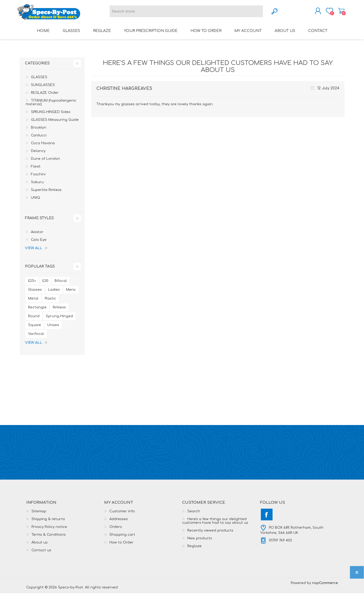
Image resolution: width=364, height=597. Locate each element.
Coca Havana (43, 147)
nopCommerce (325, 587)
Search (194, 515)
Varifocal (36, 337)
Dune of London (45, 162)
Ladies (54, 293)
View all (34, 252)
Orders (116, 530)
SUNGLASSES (43, 89)
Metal (33, 302)
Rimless (59, 311)
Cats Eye (39, 243)
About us (39, 546)
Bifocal (61, 284)
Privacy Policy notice (49, 530)
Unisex (53, 329)
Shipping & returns (48, 523)
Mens (71, 293)
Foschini (38, 178)
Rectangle (37, 311)
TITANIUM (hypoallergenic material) (51, 106)
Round (34, 320)
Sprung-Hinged (59, 320)
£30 (45, 284)
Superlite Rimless (46, 194)
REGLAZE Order (45, 96)
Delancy (38, 155)
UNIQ (35, 201)
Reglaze (194, 550)
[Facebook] (267, 518)
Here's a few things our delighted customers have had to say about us (215, 525)
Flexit (36, 170)
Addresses (119, 523)
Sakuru (37, 186)
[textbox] (186, 13)
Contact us (41, 554)
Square (35, 329)
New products (200, 542)
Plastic (50, 302)
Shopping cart (339, 13)
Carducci (39, 139)
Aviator (37, 236)
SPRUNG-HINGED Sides (51, 116)
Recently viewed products (210, 534)
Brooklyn (39, 131)
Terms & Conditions (49, 538)
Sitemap (39, 515)
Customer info (122, 515)
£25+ (32, 284)
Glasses (35, 293)
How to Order (121, 546)
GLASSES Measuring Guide (55, 123)
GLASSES (39, 81)
